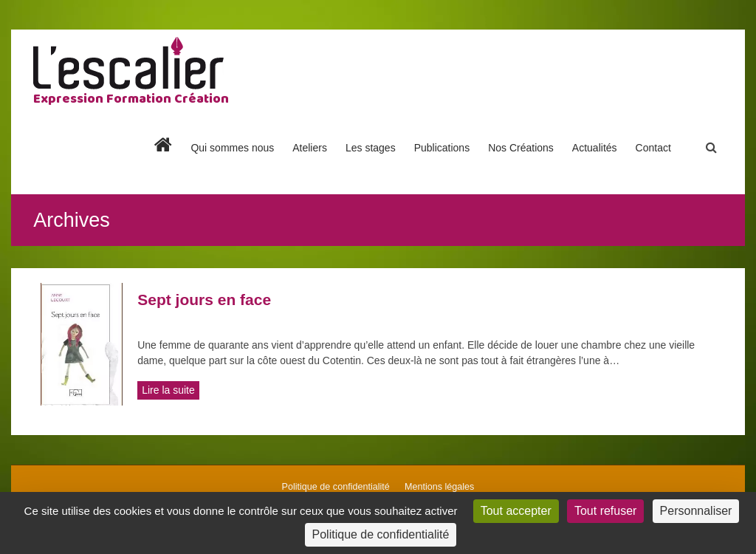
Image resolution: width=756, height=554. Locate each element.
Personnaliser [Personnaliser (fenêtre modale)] (696, 511)
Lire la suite (168, 390)
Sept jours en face (204, 300)
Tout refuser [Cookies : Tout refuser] (605, 511)
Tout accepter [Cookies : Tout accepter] (516, 511)
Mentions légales (440, 487)
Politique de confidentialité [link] (381, 534)
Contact (653, 148)
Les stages (371, 148)
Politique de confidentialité (336, 487)
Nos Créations (521, 148)
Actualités (595, 148)
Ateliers (310, 148)
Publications (442, 148)
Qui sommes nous (232, 148)
